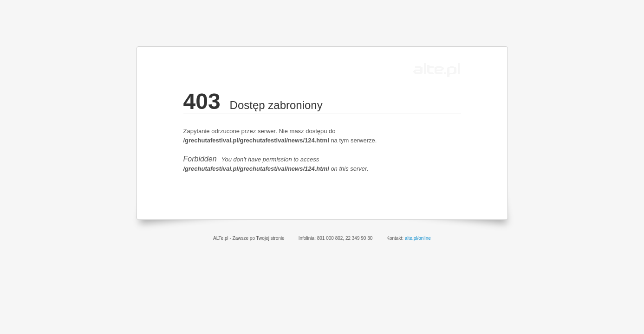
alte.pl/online (418, 238)
